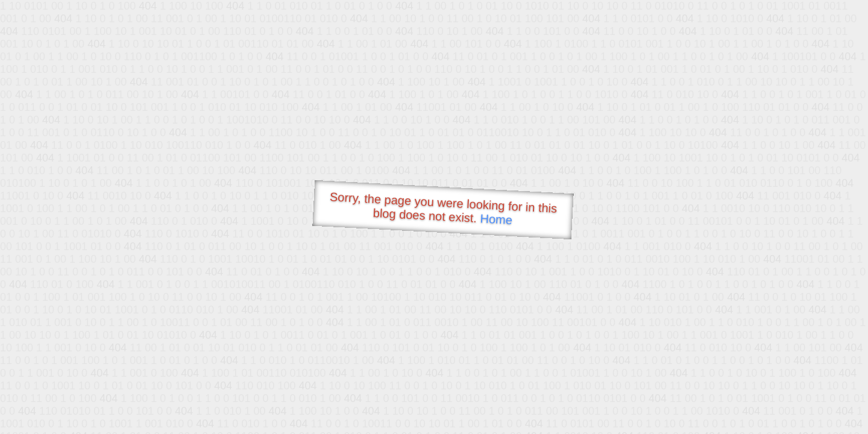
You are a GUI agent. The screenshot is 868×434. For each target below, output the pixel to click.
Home (496, 219)
